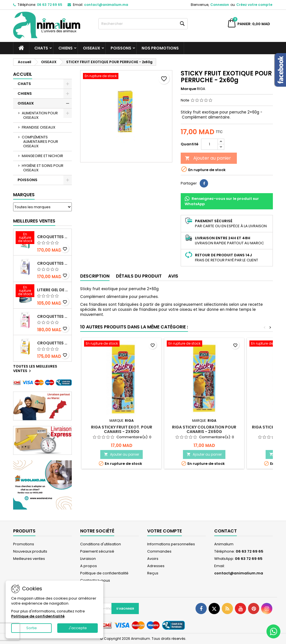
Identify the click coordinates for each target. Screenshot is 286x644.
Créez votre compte (254, 5)
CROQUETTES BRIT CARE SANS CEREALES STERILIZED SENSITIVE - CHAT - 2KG (53, 316)
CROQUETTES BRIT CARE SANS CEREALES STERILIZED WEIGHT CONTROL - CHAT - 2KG (53, 263)
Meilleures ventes (29, 559)
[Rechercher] (143, 24)
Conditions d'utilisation (101, 544)
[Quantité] (209, 144)
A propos (89, 566)
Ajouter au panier (208, 158)
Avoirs (153, 559)
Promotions (24, 544)
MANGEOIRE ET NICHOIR (42, 156)
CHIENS (65, 48)
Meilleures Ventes (34, 221)
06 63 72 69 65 (50, 5)
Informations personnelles (171, 544)
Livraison (88, 559)
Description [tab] (95, 276)
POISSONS (121, 48)
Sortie (32, 628)
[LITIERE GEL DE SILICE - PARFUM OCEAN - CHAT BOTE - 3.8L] (25, 291)
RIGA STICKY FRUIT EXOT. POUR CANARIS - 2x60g (122, 429)
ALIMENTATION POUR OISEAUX (40, 115)
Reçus (153, 573)
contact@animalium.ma (106, 5)
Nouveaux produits (30, 551)
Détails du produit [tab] (139, 276)
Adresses (156, 566)
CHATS (41, 48)
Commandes (159, 551)
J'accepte (78, 628)
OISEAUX (92, 48)
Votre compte (165, 531)
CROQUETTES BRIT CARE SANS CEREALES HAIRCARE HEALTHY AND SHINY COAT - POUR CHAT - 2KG (53, 343)
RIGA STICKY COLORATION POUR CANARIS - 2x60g (204, 429)
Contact (226, 531)
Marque (188, 89)
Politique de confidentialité (104, 573)
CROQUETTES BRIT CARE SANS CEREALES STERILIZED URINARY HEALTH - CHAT (53, 237)
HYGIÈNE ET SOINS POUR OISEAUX (43, 168)
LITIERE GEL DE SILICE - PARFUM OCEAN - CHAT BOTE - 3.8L (53, 290)
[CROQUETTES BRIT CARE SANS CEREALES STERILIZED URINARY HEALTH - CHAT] (25, 238)
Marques (24, 195)
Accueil (23, 74)
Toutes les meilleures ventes (35, 369)
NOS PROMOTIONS (160, 48)
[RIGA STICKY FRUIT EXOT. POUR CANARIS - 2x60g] (121, 344)
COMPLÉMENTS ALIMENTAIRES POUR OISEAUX (40, 142)
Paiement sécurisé (97, 551)
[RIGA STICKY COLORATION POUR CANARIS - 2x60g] (204, 344)
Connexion (220, 5)
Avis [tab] (173, 276)
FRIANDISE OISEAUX (39, 127)
